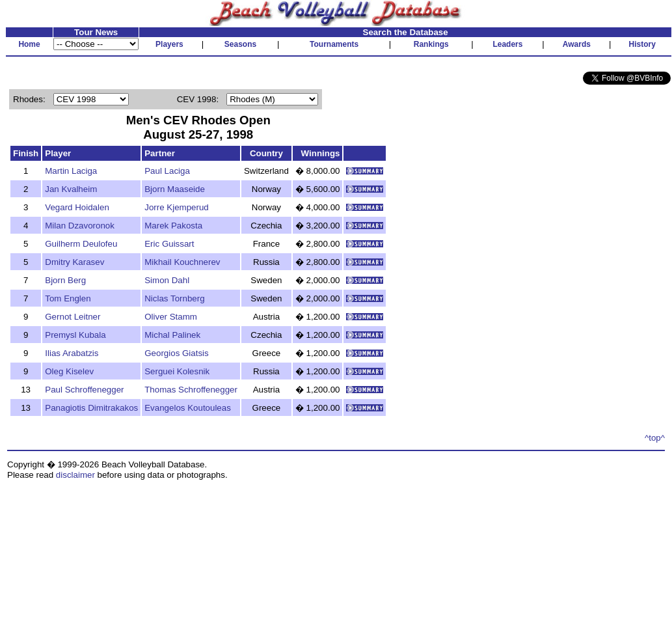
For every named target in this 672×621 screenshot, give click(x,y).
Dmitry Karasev (74, 262)
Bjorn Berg (65, 280)
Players (169, 44)
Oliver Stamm (171, 317)
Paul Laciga (167, 171)
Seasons (240, 44)
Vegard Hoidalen (77, 207)
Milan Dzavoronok (80, 226)
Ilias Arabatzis (72, 353)
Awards (577, 44)
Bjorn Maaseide (175, 189)
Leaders (507, 44)
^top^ (655, 438)
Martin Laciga (71, 171)
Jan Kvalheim (71, 189)
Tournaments (334, 44)
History (642, 44)
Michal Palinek (172, 335)
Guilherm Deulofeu (81, 244)
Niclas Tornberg (174, 298)
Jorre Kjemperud (177, 207)
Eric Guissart (169, 244)
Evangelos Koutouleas (188, 408)
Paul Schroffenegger (84, 390)
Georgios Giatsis (177, 353)
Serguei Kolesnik (177, 371)
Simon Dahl (167, 280)
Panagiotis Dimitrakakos (91, 408)
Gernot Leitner (73, 317)
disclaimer (75, 475)
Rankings (431, 44)
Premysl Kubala (75, 335)
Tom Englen (68, 298)
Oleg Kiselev (69, 371)
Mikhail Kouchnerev (182, 262)
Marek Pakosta (173, 226)
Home (29, 44)
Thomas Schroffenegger (191, 390)
